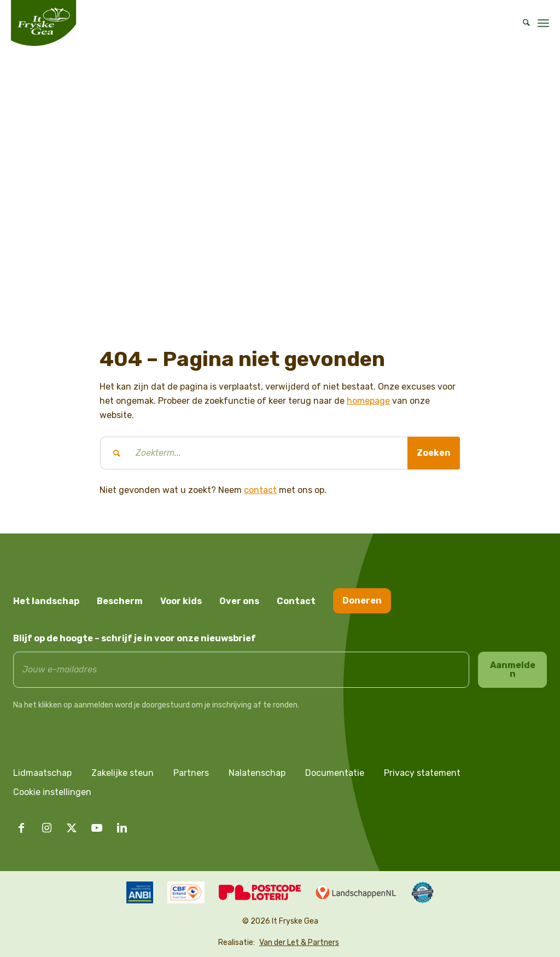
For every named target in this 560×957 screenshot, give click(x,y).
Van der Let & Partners (299, 942)
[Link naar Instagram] (46, 828)
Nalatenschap (257, 773)
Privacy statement (422, 773)
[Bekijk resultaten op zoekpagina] (434, 453)
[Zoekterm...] (280, 453)
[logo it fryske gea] (43, 23)
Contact (296, 601)
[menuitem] (523, 23)
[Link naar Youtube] (97, 828)
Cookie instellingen (52, 792)
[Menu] (543, 23)
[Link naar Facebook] (21, 828)
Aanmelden (513, 669)
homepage (368, 401)
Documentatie (335, 773)
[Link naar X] (72, 828)
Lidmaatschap (42, 773)
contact (260, 490)
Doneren (362, 601)
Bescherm (120, 601)
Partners (191, 773)
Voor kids (181, 601)
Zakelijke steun (122, 773)
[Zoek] (523, 23)
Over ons (239, 601)
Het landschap (46, 601)
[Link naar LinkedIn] (122, 828)
